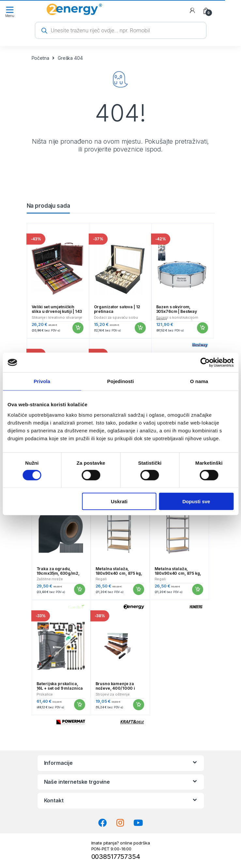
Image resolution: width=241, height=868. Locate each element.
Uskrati (119, 501)
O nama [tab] (199, 381)
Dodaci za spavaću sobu (116, 317)
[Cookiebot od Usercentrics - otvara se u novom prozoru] (205, 362)
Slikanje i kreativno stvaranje (57, 317)
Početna (40, 58)
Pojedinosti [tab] (121, 381)
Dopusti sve (196, 501)
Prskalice (45, 694)
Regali (101, 579)
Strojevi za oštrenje (113, 694)
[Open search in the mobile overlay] (121, 30)
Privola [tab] (42, 381)
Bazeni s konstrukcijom (177, 317)
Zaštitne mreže (50, 579)
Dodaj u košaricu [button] (78, 328)
